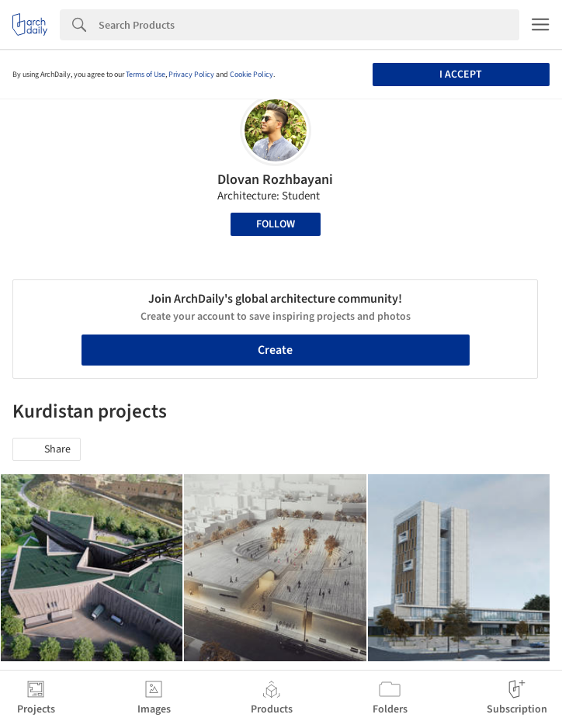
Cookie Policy (252, 75)
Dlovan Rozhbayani (275, 180)
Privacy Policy (191, 75)
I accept (461, 75)
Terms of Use (146, 75)
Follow (276, 224)
